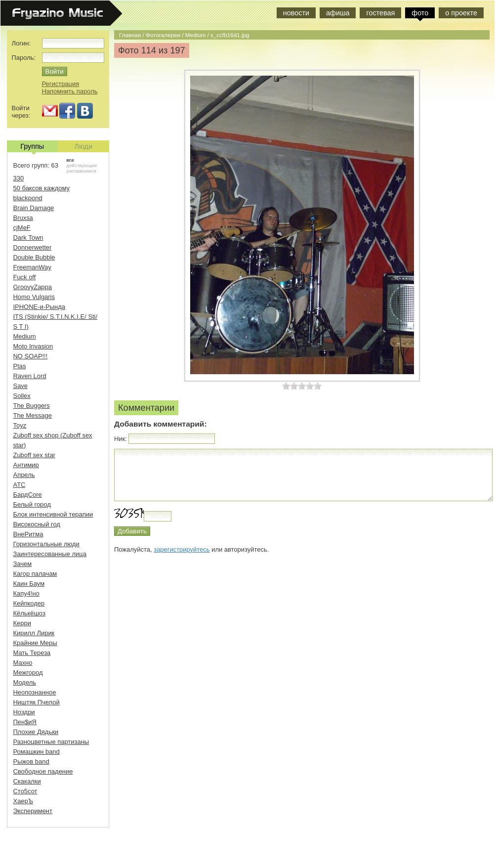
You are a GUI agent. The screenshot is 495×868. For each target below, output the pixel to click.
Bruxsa (23, 218)
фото (420, 13)
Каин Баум (29, 584)
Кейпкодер (29, 603)
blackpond (28, 198)
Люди (83, 146)
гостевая (380, 13)
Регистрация (61, 84)
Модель (25, 682)
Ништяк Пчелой (37, 702)
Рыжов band (31, 761)
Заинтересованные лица (50, 554)
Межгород (28, 673)
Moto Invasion (33, 346)
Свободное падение (43, 771)
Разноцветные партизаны (51, 742)
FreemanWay (32, 267)
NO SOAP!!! (31, 356)
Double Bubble (34, 257)
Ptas (20, 366)
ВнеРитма (28, 534)
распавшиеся (82, 171)
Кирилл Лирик (34, 633)
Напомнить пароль (70, 91)
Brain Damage (34, 208)
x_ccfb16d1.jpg (230, 35)
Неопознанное (35, 692)
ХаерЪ (23, 801)
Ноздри (24, 712)
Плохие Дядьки (36, 732)
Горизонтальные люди (46, 544)
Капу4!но (26, 593)
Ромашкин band (37, 752)
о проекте (461, 13)
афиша (338, 13)
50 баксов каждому (42, 188)
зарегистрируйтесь (182, 549)
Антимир (26, 465)
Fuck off (25, 277)
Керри (22, 623)
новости (296, 13)
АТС (20, 485)
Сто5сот (25, 791)
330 (19, 178)
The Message (33, 415)
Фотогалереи (163, 35)
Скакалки (27, 781)
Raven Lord (30, 376)
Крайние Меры (35, 643)
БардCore (28, 495)
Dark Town (28, 238)
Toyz (20, 425)
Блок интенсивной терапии (53, 514)
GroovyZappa (33, 287)
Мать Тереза (32, 653)
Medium (195, 35)
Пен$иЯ (25, 722)
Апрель (24, 475)
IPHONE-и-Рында (39, 307)
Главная (130, 35)
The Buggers (32, 406)
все (70, 160)
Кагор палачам (35, 574)
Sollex (22, 396)
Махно (23, 663)
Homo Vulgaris (34, 297)
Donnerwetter (33, 247)
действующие (82, 165)
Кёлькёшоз (29, 613)
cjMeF (22, 228)
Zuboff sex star (34, 455)
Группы (32, 147)
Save (21, 386)
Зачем (23, 564)
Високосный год (37, 524)
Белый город (32, 504)
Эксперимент (33, 811)
